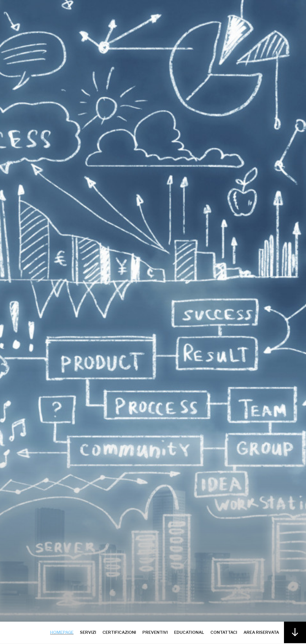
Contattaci (224, 632)
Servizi (88, 632)
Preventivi (155, 632)
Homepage (62, 632)
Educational (189, 632)
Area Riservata (261, 632)
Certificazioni (119, 632)
